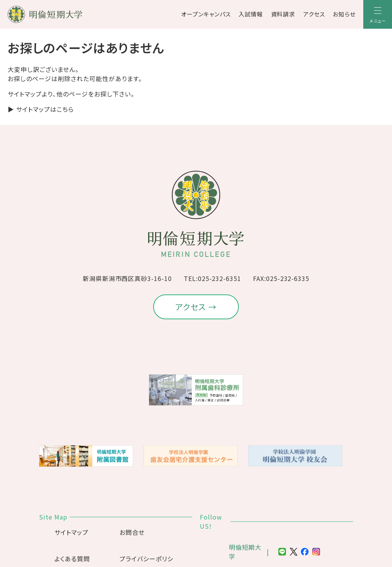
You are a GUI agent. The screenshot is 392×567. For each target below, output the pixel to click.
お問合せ (132, 532)
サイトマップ (71, 532)
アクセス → (196, 307)
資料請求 (283, 14)
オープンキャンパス (206, 14)
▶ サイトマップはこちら (41, 109)
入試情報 (251, 14)
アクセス (314, 14)
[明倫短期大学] (65, 14)
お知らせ (344, 14)
